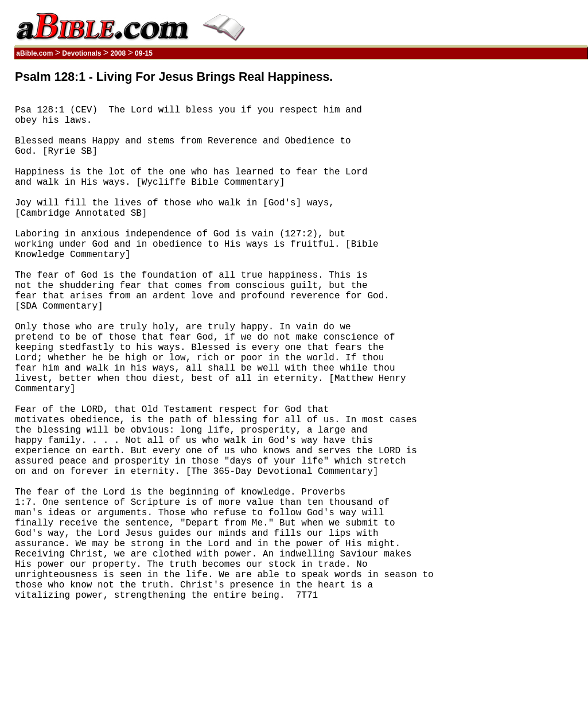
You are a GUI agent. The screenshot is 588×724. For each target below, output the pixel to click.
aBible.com (35, 53)
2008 (118, 53)
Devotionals (82, 53)
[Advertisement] (533, 243)
